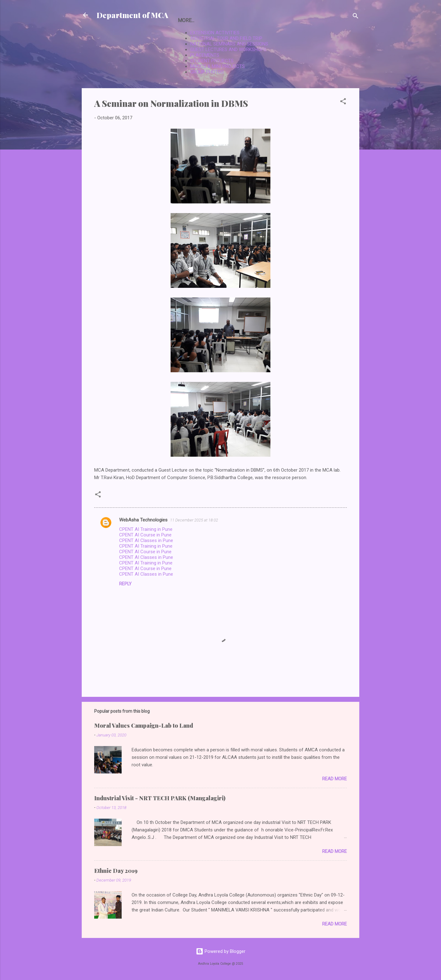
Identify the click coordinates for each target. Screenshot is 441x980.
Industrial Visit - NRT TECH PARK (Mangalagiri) (160, 798)
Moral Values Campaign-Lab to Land (144, 725)
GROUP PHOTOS (207, 72)
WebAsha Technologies (143, 520)
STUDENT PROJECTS (212, 61)
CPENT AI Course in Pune (145, 535)
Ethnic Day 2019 (116, 871)
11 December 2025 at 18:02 (194, 520)
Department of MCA (133, 15)
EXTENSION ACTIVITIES (215, 33)
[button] (343, 102)
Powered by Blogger (221, 951)
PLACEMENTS (205, 55)
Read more (334, 779)
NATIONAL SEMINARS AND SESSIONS (229, 44)
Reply (125, 584)
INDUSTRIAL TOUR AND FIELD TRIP (226, 38)
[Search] (356, 17)
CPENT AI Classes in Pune (146, 540)
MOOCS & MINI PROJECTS (218, 66)
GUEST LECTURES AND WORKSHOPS (228, 50)
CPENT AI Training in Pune (146, 529)
